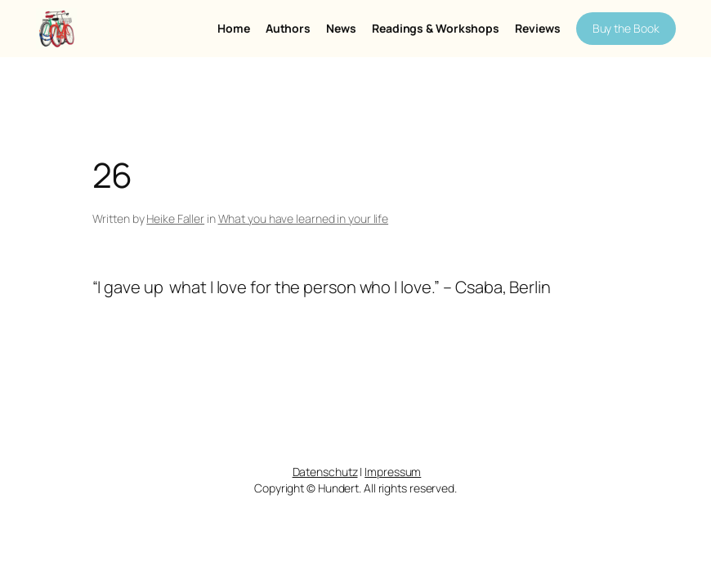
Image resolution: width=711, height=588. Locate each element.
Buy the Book (626, 28)
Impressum (393, 472)
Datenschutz (325, 472)
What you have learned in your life (304, 218)
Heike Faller (175, 218)
